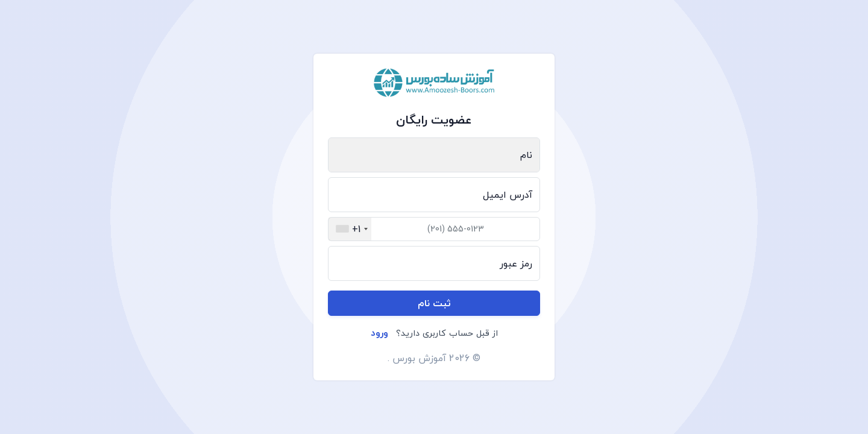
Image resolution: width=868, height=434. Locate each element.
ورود (379, 333)
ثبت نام (434, 303)
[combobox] (350, 229)
